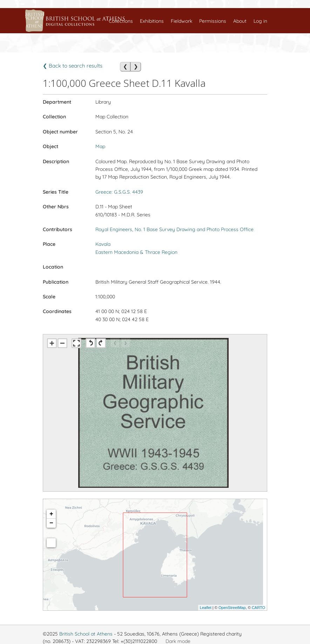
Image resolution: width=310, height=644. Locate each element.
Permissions (213, 21)
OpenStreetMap (232, 608)
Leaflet (206, 608)
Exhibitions (152, 21)
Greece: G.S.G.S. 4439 (119, 192)
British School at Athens (86, 634)
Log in (260, 21)
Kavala (103, 244)
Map (100, 146)
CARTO (258, 608)
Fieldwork (181, 21)
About (240, 21)
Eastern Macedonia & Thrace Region (136, 252)
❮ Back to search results (73, 66)
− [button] (51, 523)
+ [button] (51, 514)
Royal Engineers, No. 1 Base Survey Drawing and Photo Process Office (174, 229)
